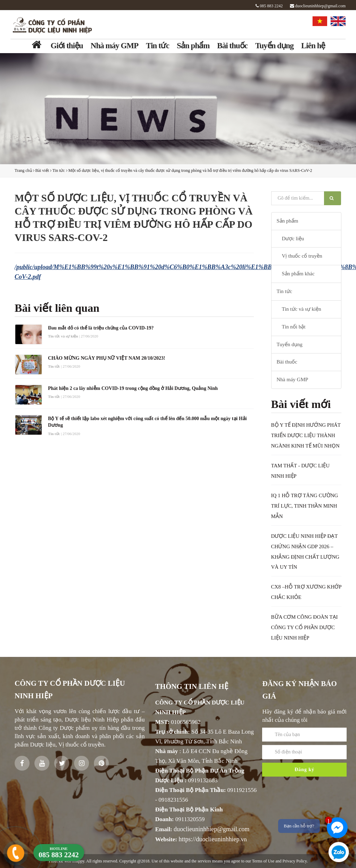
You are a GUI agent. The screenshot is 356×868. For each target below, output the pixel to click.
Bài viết (42, 170)
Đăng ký (304, 788)
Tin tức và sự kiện (302, 309)
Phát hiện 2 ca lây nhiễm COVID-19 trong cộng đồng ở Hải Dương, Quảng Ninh (133, 388)
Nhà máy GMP (115, 46)
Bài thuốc (232, 46)
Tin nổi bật (294, 327)
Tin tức (158, 46)
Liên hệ (313, 46)
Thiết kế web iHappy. (67, 861)
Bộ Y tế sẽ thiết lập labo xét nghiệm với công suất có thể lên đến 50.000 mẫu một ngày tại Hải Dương (147, 422)
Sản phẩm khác (298, 274)
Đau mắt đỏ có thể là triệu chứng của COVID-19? (101, 328)
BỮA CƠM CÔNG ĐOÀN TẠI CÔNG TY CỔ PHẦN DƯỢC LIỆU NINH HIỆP (305, 627)
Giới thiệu (67, 46)
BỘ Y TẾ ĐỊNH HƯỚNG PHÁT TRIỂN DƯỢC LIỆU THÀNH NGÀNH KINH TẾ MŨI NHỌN (306, 435)
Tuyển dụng (274, 46)
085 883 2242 (269, 6)
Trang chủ (23, 170)
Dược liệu (293, 239)
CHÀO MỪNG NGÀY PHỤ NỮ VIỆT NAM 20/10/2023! (107, 358)
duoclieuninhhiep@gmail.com (318, 6)
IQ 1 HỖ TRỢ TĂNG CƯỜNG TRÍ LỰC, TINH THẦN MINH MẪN (305, 506)
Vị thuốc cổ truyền (302, 256)
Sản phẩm (193, 46)
